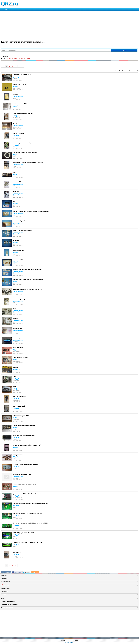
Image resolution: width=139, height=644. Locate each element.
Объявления (5, 585)
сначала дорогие (12, 59)
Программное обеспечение (9, 605)
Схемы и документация (8, 601)
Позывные (4, 578)
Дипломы (4, 575)
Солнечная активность (8, 608)
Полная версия (69, 643)
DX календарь (5, 588)
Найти (124, 50)
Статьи (3, 598)
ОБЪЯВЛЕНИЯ (6, 9)
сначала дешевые (24, 59)
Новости (4, 595)
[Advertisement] (58, 25)
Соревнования (5, 582)
